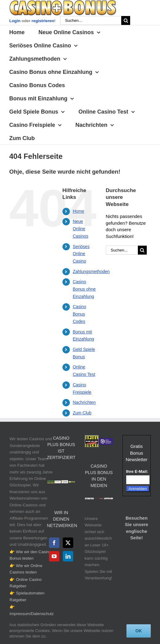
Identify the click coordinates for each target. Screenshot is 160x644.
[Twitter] (68, 543)
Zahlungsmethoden (91, 272)
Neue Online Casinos (80, 229)
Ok (139, 631)
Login (15, 21)
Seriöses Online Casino (81, 254)
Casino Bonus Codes (79, 314)
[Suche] (126, 20)
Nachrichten (84, 402)
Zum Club (82, 413)
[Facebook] (54, 543)
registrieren (43, 21)
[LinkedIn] (68, 556)
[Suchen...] (91, 20)
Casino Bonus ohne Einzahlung (84, 289)
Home (78, 211)
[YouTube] (54, 556)
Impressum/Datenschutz (32, 614)
